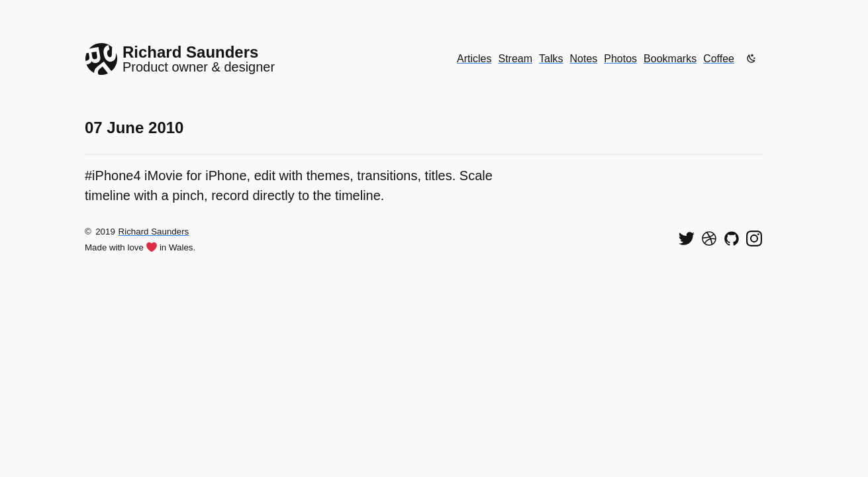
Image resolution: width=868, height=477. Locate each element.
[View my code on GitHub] (732, 238)
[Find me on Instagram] (754, 238)
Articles (474, 59)
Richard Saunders (154, 232)
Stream (515, 59)
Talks (551, 59)
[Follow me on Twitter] (687, 238)
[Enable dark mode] (751, 58)
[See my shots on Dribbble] (709, 238)
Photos (620, 59)
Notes (584, 59)
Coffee (719, 59)
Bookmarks (670, 59)
